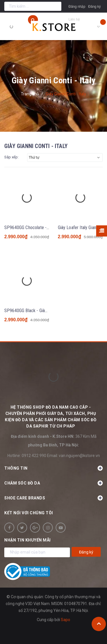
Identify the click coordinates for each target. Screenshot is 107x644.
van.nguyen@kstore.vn (79, 456)
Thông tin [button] (53, 468)
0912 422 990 (34, 456)
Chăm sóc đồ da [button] (53, 483)
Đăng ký (94, 7)
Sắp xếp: (11, 157)
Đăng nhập (77, 7)
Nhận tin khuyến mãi (28, 540)
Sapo (65, 620)
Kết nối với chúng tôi (29, 513)
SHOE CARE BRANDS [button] (53, 498)
